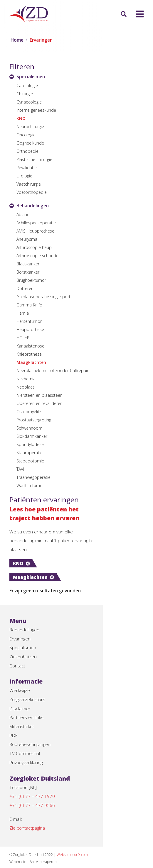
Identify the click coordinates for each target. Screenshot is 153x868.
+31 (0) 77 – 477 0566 (32, 791)
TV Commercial (25, 737)
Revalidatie (27, 168)
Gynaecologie (29, 102)
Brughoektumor (31, 280)
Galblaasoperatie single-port (43, 297)
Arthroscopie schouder (38, 256)
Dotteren (25, 288)
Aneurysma (27, 239)
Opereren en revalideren (39, 403)
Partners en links (27, 700)
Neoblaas (26, 387)
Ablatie (23, 215)
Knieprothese (29, 354)
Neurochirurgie (30, 127)
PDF (14, 718)
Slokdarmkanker (32, 436)
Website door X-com (75, 841)
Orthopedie (27, 151)
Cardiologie (27, 85)
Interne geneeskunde (36, 110)
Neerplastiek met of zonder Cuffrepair (52, 371)
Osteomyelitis (29, 412)
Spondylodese (30, 444)
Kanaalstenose (30, 346)
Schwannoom (29, 428)
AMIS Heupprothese (35, 231)
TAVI (20, 469)
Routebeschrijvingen (30, 728)
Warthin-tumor (30, 485)
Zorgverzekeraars (28, 681)
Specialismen (23, 628)
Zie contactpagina (28, 814)
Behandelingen (25, 609)
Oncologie (26, 135)
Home (17, 40)
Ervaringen (20, 618)
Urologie (24, 176)
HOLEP (23, 338)
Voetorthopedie (32, 192)
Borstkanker (28, 272)
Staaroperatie (30, 453)
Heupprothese (30, 329)
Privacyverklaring (27, 747)
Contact (18, 646)
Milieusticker (22, 709)
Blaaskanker (28, 264)
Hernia (23, 313)
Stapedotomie (30, 461)
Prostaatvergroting (34, 420)
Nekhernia (26, 379)
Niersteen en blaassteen (39, 395)
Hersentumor (29, 321)
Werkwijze (20, 672)
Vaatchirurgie (29, 184)
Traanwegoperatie (33, 477)
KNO (21, 118)
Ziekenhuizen (23, 637)
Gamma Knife (29, 305)
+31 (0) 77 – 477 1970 (32, 781)
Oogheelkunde (30, 143)
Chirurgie (25, 94)
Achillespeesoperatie (36, 223)
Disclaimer (20, 690)
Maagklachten (31, 362)
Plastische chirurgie (34, 159)
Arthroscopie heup (34, 247)
